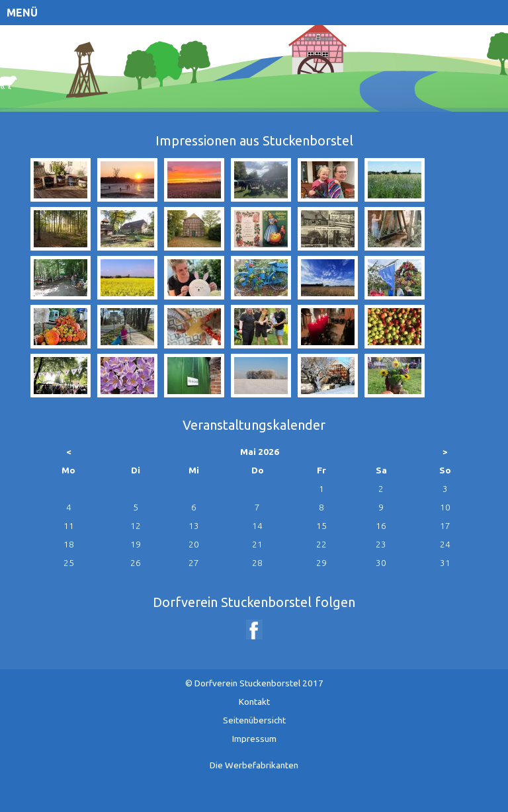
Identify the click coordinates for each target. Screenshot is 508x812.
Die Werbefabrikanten (254, 765)
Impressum (254, 739)
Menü (22, 13)
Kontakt (254, 702)
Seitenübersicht (254, 720)
